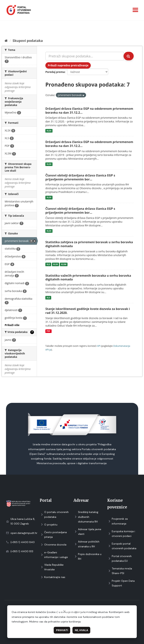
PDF (48, 331)
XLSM (64, 264)
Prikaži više (12, 325)
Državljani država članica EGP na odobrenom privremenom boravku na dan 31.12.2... (89, 111)
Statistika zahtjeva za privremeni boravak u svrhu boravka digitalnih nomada (89, 244)
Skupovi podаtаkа (28, 41)
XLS (48, 264)
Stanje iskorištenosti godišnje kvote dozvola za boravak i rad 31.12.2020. (88, 311)
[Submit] (129, 56)
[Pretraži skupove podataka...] (84, 56)
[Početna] (6, 41)
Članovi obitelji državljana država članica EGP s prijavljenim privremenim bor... (80, 177)
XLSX (49, 131)
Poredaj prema (55, 72)
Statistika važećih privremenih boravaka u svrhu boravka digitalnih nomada (88, 278)
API (99, 346)
